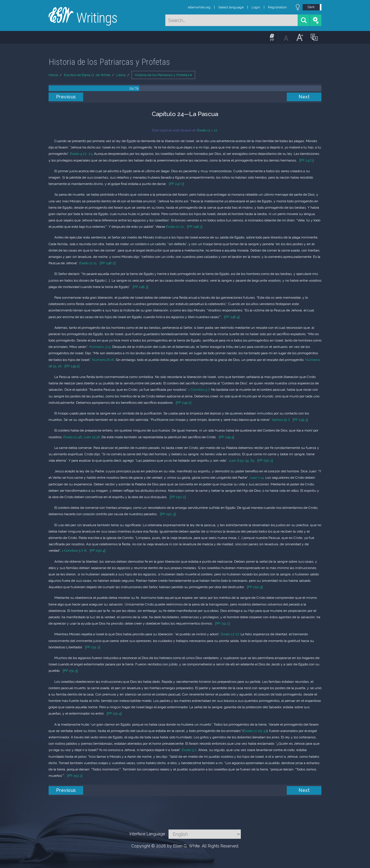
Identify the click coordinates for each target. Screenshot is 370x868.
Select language (231, 7)
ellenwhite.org (199, 7)
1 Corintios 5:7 (199, 390)
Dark (311, 7)
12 (216, 130)
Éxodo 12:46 (72, 437)
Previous (66, 97)
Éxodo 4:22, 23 (81, 154)
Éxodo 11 (204, 130)
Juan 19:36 (91, 437)
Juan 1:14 (257, 478)
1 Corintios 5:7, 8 (74, 550)
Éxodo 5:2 (189, 750)
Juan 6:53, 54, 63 (241, 460)
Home (53, 75)
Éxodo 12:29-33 (255, 731)
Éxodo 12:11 (88, 263)
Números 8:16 (103, 360)
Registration (277, 7)
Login (256, 7)
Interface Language (147, 834)
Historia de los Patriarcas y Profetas (163, 75)
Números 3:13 (100, 347)
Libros (121, 75)
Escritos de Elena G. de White (87, 75)
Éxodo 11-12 (175, 227)
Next (304, 97)
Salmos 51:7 (281, 420)
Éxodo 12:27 (230, 634)
